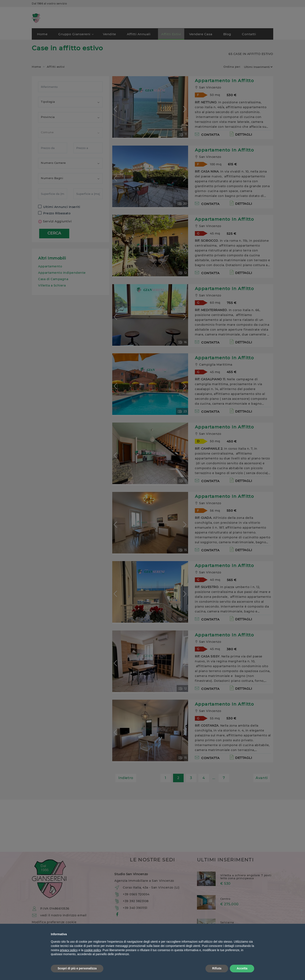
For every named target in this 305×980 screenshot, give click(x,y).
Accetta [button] (242, 968)
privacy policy (69, 950)
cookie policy (92, 950)
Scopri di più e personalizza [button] (77, 968)
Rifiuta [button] (217, 968)
